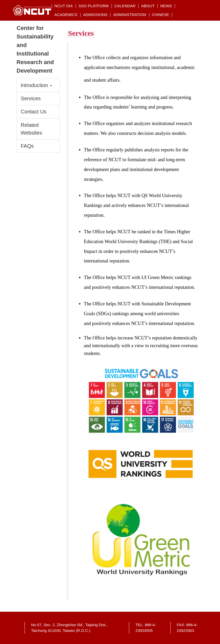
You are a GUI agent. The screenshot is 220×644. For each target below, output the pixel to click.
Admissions (95, 15)
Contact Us (34, 112)
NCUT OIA (64, 6)
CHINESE (161, 15)
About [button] (148, 6)
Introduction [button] (36, 85)
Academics (66, 15)
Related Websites (31, 129)
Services (31, 98)
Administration (130, 15)
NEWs (166, 6)
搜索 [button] (200, 6)
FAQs (27, 146)
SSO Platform (93, 6)
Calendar (125, 6)
